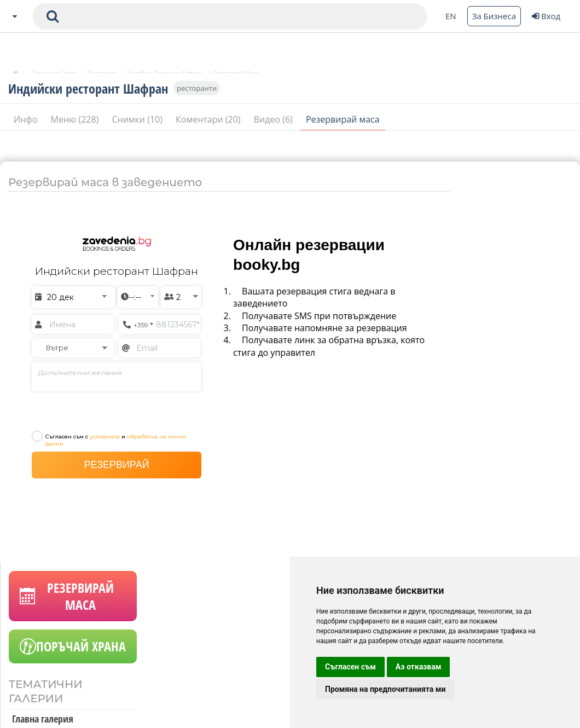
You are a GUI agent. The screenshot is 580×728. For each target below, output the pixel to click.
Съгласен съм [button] (350, 667)
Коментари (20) (209, 127)
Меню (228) (76, 127)
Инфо (27, 127)
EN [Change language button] (451, 16)
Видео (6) (274, 127)
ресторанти (197, 96)
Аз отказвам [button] (419, 667)
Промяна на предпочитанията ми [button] (385, 689)
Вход (546, 16)
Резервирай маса (343, 127)
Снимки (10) (138, 127)
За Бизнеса (494, 16)
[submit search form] (53, 16)
